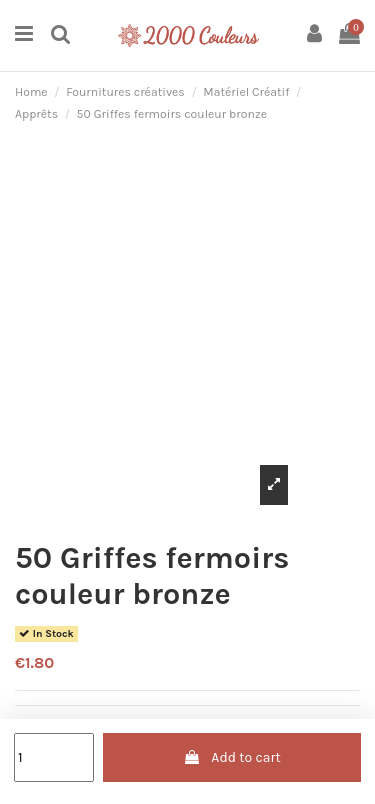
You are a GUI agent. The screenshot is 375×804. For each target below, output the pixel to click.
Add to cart (232, 757)
